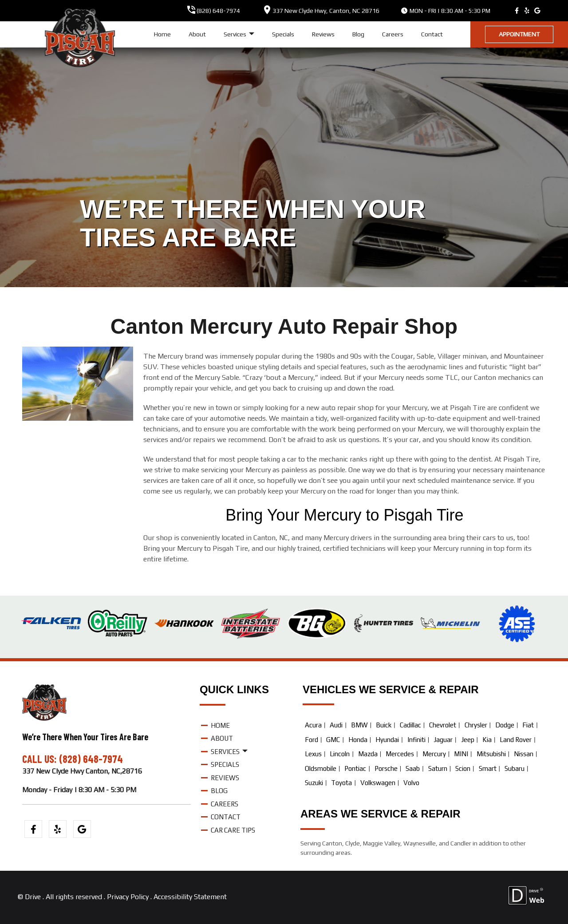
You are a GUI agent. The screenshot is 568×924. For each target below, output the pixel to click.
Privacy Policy (128, 897)
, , (326, 11)
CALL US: (41, 759)
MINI (461, 754)
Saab (413, 768)
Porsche (386, 768)
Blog (358, 34)
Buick (384, 725)
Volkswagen (378, 783)
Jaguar (443, 740)
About (197, 34)
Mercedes (400, 754)
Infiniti (416, 740)
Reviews (323, 34)
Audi (336, 725)
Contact (432, 34)
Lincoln (340, 754)
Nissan (524, 754)
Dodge (505, 725)
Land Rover (516, 740)
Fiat (528, 725)
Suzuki (314, 783)
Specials (283, 34)
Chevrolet (443, 725)
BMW (359, 725)
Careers (393, 34)
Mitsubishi (491, 754)
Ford (312, 740)
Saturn (438, 768)
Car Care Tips (233, 830)
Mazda (368, 754)
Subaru (515, 768)
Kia (487, 740)
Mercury (434, 754)
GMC (333, 740)
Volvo (411, 783)
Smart (488, 768)
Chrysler (476, 725)
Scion (463, 768)
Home (162, 34)
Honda (358, 740)
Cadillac (410, 725)
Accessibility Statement (190, 897)
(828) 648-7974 (218, 11)
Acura (313, 725)
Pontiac (355, 768)
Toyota (341, 783)
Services (239, 35)
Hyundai (387, 740)
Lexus (313, 754)
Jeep (468, 740)
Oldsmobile (321, 768)
